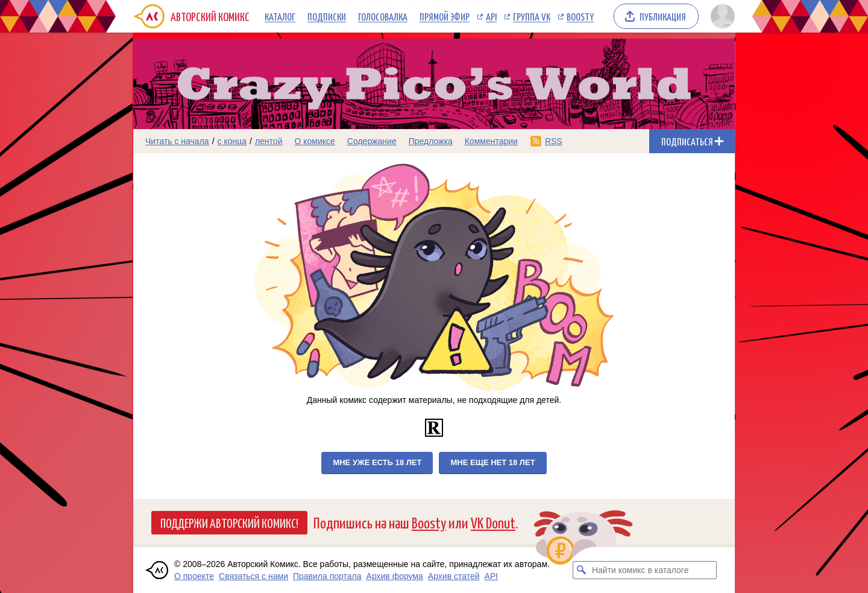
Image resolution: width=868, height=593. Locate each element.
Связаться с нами (253, 576)
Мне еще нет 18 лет (492, 462)
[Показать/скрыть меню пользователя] (721, 16)
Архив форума (395, 576)
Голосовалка (383, 16)
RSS (554, 141)
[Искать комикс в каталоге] (582, 570)
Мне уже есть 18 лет (377, 462)
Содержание (372, 141)
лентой (269, 141)
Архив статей (454, 576)
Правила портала (327, 576)
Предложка (431, 141)
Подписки (327, 16)
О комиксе (314, 141)
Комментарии (491, 141)
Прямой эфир (445, 16)
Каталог (280, 16)
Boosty (580, 16)
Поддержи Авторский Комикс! (229, 522)
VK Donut (493, 522)
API (491, 16)
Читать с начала (177, 141)
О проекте (194, 576)
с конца (232, 141)
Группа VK (532, 16)
